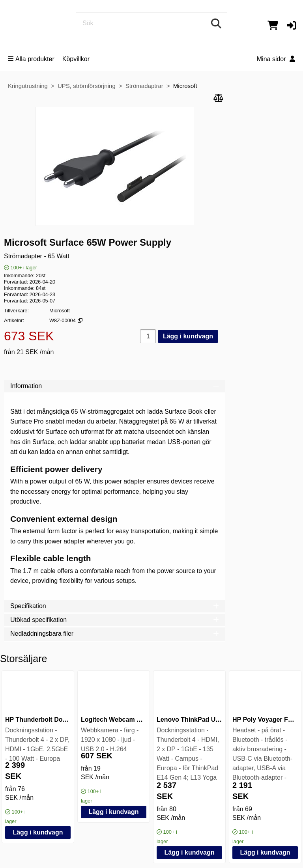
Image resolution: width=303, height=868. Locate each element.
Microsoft (185, 86)
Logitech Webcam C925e (118, 720)
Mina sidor (276, 59)
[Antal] (148, 336)
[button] (292, 25)
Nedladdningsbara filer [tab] (115, 634)
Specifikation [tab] (115, 606)
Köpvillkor (76, 59)
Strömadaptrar (144, 86)
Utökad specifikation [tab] (115, 620)
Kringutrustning (28, 86)
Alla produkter (31, 59)
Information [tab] (115, 386)
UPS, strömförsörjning (87, 86)
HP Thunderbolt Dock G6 (42, 720)
